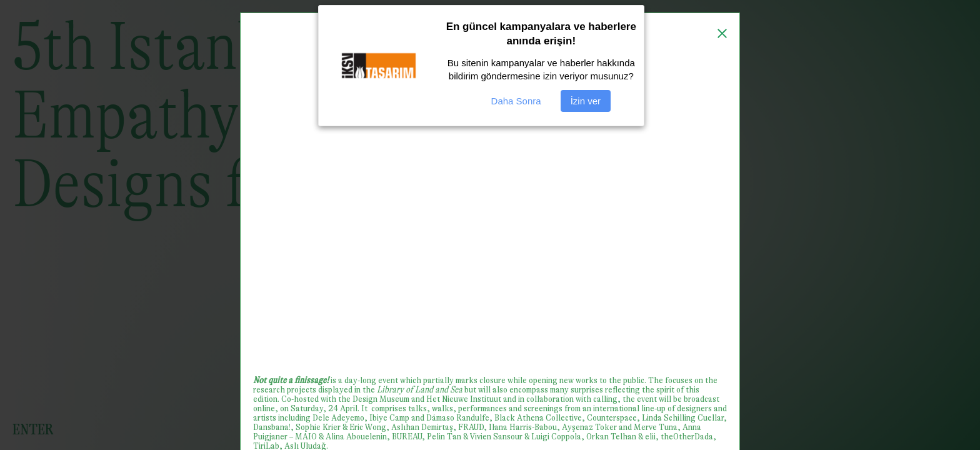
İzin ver (586, 101)
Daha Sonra (516, 101)
